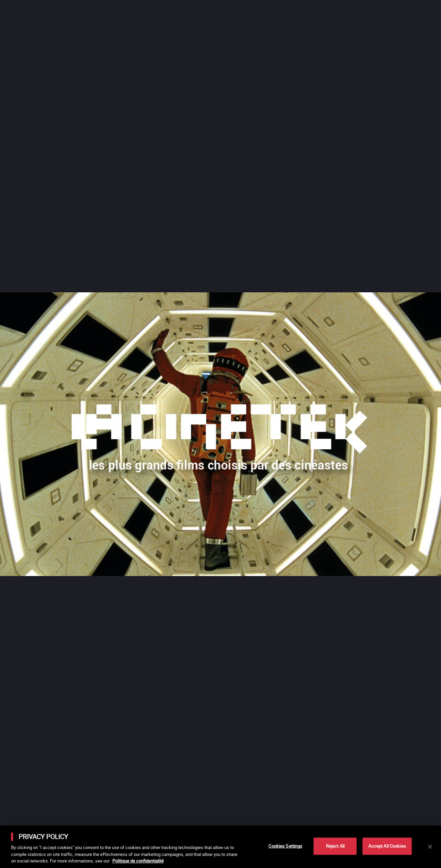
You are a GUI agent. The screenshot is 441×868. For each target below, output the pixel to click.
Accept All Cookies (387, 846)
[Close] (430, 847)
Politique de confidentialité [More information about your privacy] (138, 861)
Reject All (335, 846)
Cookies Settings (285, 846)
